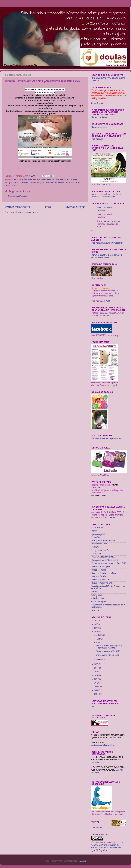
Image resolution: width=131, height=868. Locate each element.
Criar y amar (97, 595)
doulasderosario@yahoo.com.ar (109, 439)
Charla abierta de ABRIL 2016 (108, 652)
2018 (96, 625)
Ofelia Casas (34, 183)
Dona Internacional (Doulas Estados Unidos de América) (109, 588)
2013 (96, 672)
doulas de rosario (40, 180)
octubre (100, 635)
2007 (97, 694)
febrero (100, 660)
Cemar (29, 180)
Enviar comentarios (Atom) (27, 213)
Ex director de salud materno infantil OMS (109, 564)
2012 (96, 676)
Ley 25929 (96, 554)
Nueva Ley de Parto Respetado (105, 209)
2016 (96, 632)
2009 (97, 687)
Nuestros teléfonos (99, 127)
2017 (96, 628)
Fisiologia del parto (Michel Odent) (105, 560)
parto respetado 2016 (48, 183)
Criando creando (98, 598)
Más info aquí (97, 139)
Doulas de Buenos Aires (101, 580)
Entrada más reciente (18, 207)
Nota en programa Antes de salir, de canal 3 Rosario (108, 79)
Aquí (93, 706)
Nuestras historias (99, 118)
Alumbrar (95, 610)
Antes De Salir (111, 222)
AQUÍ (108, 301)
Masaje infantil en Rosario (102, 550)
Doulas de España (99, 577)
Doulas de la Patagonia (101, 567)
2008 (97, 691)
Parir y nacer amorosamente (103, 541)
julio (98, 639)
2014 (96, 668)
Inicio (48, 207)
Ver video (106, 316)
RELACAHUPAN (98, 528)
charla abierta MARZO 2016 (107, 655)
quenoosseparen (98, 534)
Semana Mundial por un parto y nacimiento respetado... (109, 647)
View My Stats (97, 828)
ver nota (113, 518)
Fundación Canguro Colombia (103, 557)
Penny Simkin (97, 538)
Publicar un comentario (18, 196)
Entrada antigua (75, 207)
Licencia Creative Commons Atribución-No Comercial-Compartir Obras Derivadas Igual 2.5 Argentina (109, 846)
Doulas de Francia (99, 570)
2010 (96, 683)
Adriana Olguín (20, 180)
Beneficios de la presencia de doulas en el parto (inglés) (108, 606)
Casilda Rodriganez (99, 602)
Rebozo (94, 531)
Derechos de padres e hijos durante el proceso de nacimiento (107, 256)
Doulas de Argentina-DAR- (102, 583)
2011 (96, 679)
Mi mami (95, 547)
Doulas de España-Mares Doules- (105, 573)
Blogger (83, 861)
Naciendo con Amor (99, 544)
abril (99, 643)
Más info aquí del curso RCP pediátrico (107, 243)
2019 (96, 621)
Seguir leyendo (97, 103)
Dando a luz (96, 592)
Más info (111, 197)
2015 (96, 665)
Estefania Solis (53, 180)
